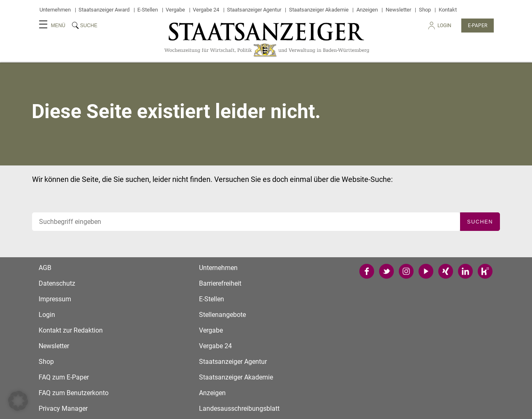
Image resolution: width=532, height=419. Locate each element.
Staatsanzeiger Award (104, 10)
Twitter (386, 271)
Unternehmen (55, 10)
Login (439, 28)
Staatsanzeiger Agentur (254, 10)
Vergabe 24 (206, 10)
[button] (18, 401)
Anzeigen (367, 10)
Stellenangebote (222, 315)
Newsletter (398, 10)
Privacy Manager (63, 409)
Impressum (55, 299)
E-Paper (478, 26)
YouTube (426, 271)
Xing (446, 271)
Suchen (480, 222)
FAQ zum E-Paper (64, 377)
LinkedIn (465, 271)
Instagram (406, 271)
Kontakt (448, 10)
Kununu (485, 271)
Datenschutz (57, 283)
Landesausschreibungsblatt (239, 409)
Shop (425, 10)
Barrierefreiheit (220, 283)
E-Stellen (148, 10)
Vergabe (175, 10)
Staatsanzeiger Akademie (319, 10)
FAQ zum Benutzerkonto (74, 393)
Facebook (367, 271)
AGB (45, 268)
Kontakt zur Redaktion (71, 330)
